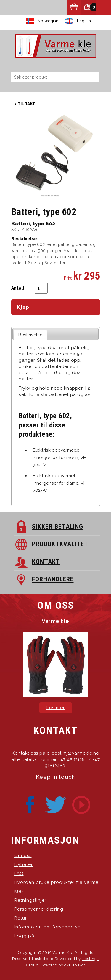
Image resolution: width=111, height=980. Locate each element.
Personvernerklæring (39, 909)
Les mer (56, 708)
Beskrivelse (30, 335)
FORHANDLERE (53, 579)
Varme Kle (63, 952)
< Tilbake (25, 104)
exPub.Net (75, 965)
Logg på (24, 936)
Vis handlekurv (74, 7)
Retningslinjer (30, 900)
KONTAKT (46, 562)
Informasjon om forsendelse (47, 927)
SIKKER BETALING (58, 526)
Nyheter (24, 864)
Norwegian (48, 21)
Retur (21, 918)
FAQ (19, 873)
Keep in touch (55, 777)
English (84, 21)
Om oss (23, 856)
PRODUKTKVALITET (60, 544)
